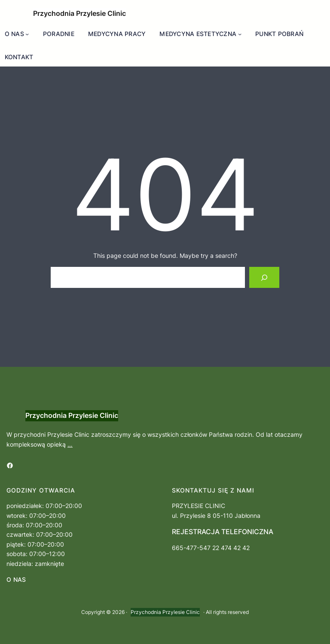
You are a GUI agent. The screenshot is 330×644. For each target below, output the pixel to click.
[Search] (264, 277)
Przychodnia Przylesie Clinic (79, 13)
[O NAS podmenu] (27, 34)
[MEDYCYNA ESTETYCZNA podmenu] (240, 34)
